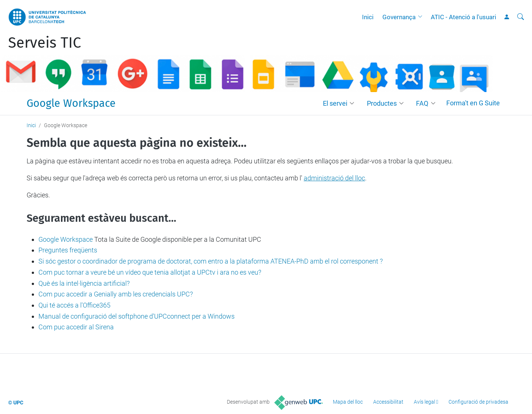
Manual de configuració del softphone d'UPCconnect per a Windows (137, 316)
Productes (382, 103)
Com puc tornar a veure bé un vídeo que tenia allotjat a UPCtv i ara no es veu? (150, 272)
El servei (335, 103)
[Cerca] (521, 17)
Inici (368, 17)
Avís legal (424, 402)
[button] (422, 17)
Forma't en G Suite (473, 103)
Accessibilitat (388, 402)
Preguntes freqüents (68, 250)
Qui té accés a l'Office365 (74, 305)
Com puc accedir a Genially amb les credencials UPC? (116, 294)
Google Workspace (71, 103)
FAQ (422, 103)
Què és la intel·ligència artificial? (84, 283)
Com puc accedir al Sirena (76, 327)
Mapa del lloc (348, 402)
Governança (399, 17)
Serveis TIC (45, 43)
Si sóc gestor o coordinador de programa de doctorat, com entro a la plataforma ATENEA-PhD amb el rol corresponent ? (211, 261)
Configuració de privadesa (478, 402)
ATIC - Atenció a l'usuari (463, 17)
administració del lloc (334, 178)
